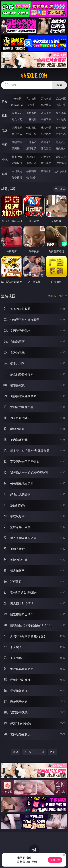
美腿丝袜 (17, 148)
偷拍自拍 (31, 128)
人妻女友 (46, 157)
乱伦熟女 (46, 134)
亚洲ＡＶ (17, 113)
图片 (5, 145)
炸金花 (31, 105)
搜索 (60, 85)
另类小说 (31, 163)
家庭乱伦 (31, 157)
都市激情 (17, 157)
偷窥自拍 (17, 142)
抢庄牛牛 (61, 105)
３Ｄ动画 (61, 113)
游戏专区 (61, 98)
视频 (5, 116)
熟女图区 (46, 148)
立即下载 (55, 860)
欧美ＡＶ (46, 113)
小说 (5, 159)
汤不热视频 (61, 171)
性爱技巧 (61, 163)
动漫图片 (61, 142)
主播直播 (46, 119)
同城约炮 (17, 171)
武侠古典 (61, 157)
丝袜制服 (31, 119)
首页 (16, 752)
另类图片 (61, 148)
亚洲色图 (31, 142)
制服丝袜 (17, 134)
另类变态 (61, 134)
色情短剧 (31, 177)
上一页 (28, 752)
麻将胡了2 (17, 105)
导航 (5, 174)
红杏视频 (17, 177)
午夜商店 (31, 171)
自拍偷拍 (31, 113)
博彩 (5, 101)
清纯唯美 (31, 148)
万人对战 (46, 98)
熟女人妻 (17, 119)
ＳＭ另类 (61, 119)
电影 (5, 130)
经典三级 (31, 134)
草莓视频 (46, 171)
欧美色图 (46, 142)
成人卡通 (46, 128)
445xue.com (34, 76)
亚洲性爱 (17, 128)
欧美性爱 (61, 128)
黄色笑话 (46, 163)
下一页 (40, 752)
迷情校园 (17, 163)
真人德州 (31, 98)
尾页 (52, 752)
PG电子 (17, 98)
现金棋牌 (46, 105)
